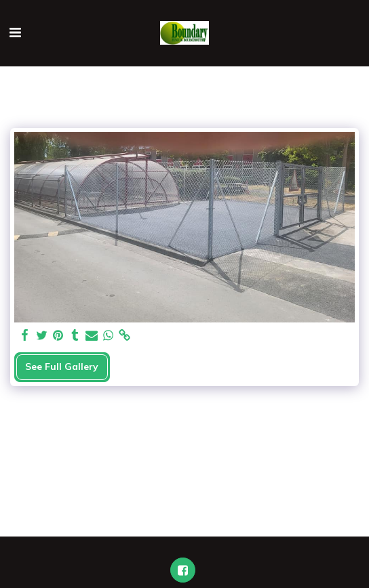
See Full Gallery (62, 366)
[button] (15, 32)
